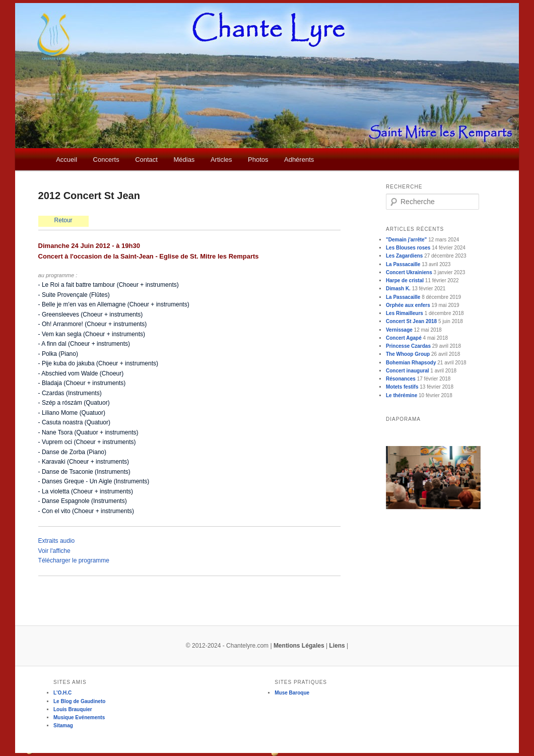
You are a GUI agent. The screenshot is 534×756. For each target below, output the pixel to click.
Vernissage (399, 330)
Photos (258, 160)
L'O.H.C (62, 693)
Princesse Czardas (408, 346)
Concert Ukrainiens (409, 272)
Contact (146, 160)
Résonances (401, 379)
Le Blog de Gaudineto (79, 701)
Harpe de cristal (405, 280)
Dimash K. (398, 289)
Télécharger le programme (74, 560)
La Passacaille (403, 264)
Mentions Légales (299, 646)
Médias (184, 160)
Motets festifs (402, 387)
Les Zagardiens (404, 256)
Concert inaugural (408, 371)
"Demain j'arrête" (406, 240)
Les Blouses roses (408, 248)
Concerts (106, 160)
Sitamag (63, 726)
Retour (63, 220)
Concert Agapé (404, 338)
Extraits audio (57, 541)
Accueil (66, 160)
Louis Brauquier (73, 709)
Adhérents (299, 160)
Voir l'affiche (54, 551)
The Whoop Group (408, 354)
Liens (337, 646)
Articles (221, 160)
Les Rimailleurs (405, 313)
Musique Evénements (79, 717)
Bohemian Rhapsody (411, 363)
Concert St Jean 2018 (411, 321)
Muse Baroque (292, 693)
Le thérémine (402, 395)
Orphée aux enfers (408, 305)
